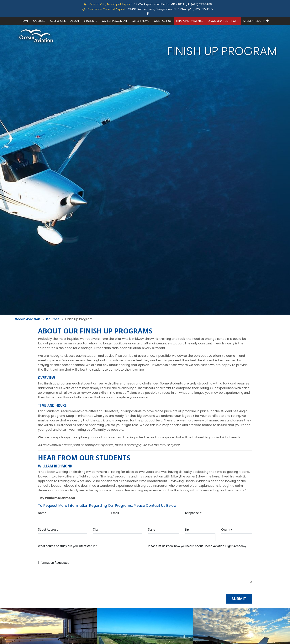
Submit (239, 599)
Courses (39, 21)
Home (25, 21)
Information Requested (54, 563)
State (151, 530)
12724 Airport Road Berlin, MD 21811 (159, 4)
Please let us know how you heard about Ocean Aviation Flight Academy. (197, 546)
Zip (187, 530)
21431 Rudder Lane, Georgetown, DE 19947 (157, 9)
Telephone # (193, 513)
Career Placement (115, 21)
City (95, 530)
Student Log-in (256, 21)
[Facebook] (148, 13)
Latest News (141, 21)
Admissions (58, 21)
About (75, 21)
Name (42, 513)
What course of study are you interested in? (67, 546)
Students (91, 21)
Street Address (48, 530)
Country (227, 530)
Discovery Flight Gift (223, 21)
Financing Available (190, 21)
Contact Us (163, 21)
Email (115, 513)
